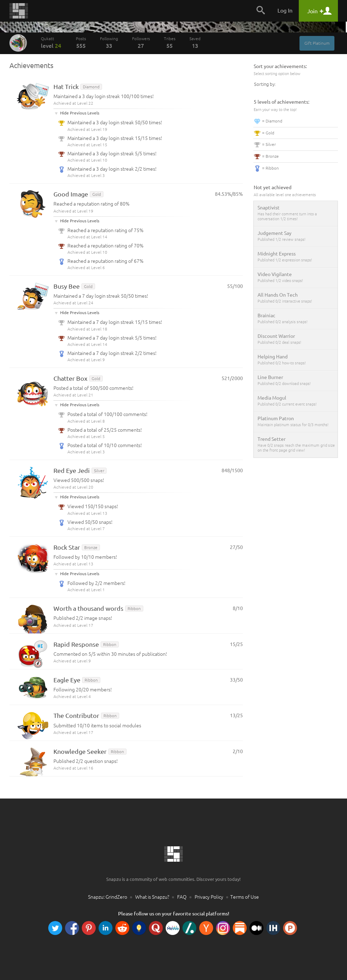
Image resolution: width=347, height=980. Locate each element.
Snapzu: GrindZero (108, 897)
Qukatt (51, 43)
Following (109, 43)
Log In (285, 10)
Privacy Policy (209, 897)
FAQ (182, 897)
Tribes (170, 43)
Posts (81, 43)
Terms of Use (245, 897)
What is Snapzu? (152, 897)
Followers (141, 43)
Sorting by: (265, 84)
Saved (195, 43)
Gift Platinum (317, 43)
